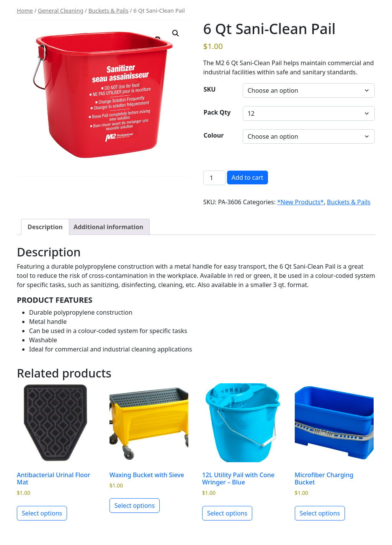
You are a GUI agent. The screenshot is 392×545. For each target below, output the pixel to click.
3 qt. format (290, 285)
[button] (176, 33)
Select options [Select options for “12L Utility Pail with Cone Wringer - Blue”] (227, 513)
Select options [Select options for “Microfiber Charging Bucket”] (320, 513)
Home (25, 10)
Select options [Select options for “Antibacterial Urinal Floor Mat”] (42, 513)
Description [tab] (45, 227)
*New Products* (301, 202)
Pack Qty (217, 112)
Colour (214, 135)
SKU (210, 89)
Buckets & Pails (109, 10)
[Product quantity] (214, 178)
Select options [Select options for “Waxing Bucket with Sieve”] (135, 506)
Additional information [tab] (109, 227)
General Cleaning (61, 10)
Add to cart (247, 177)
